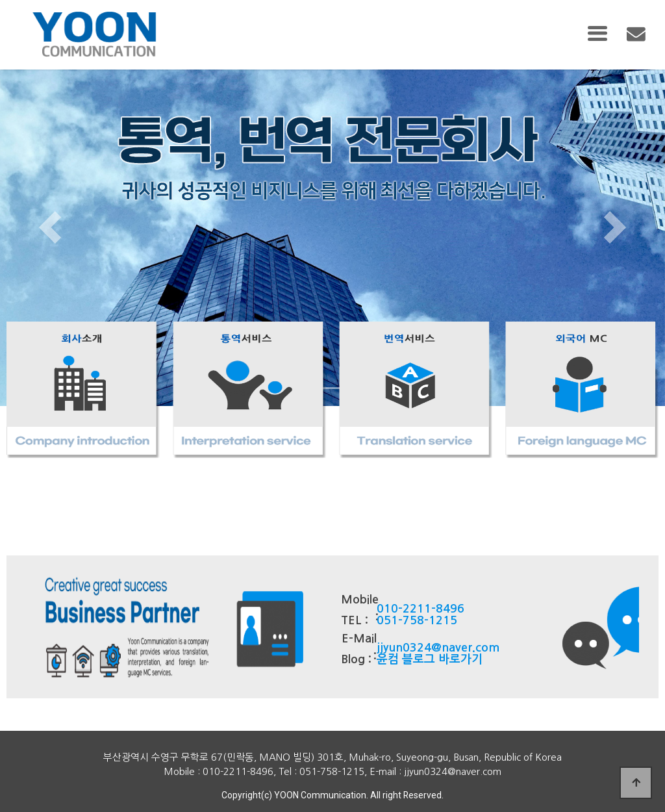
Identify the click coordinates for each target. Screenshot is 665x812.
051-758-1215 (417, 620)
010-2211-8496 (420, 609)
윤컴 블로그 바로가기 (430, 659)
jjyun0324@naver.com (438, 648)
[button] (50, 227)
